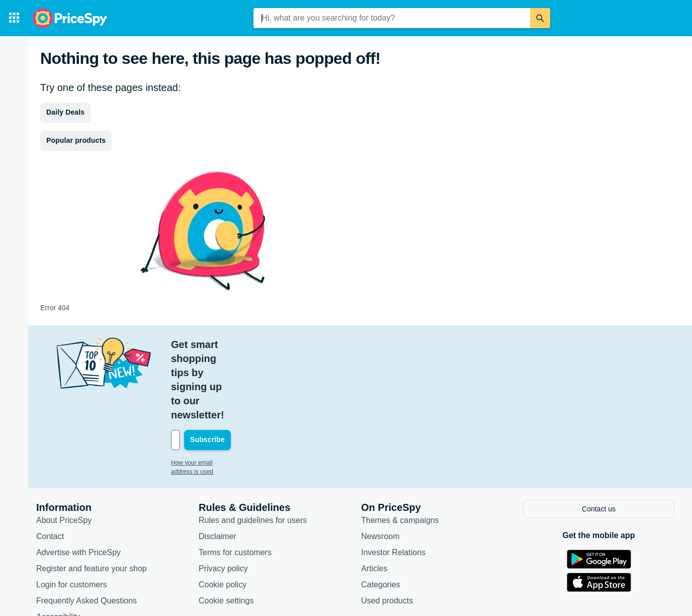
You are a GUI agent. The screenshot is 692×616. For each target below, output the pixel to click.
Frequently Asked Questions (86, 529)
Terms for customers (235, 481)
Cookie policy (223, 513)
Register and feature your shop (92, 497)
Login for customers (72, 513)
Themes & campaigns (400, 449)
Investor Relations (393, 481)
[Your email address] (239, 370)
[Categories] (14, 18)
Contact (50, 465)
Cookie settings (226, 529)
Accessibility (58, 545)
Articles (374, 497)
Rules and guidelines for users (253, 449)
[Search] (540, 18)
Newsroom (380, 465)
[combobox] (392, 18)
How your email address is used (214, 392)
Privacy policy (223, 497)
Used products (387, 529)
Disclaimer (218, 465)
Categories (380, 513)
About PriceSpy (64, 449)
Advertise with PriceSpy (78, 481)
